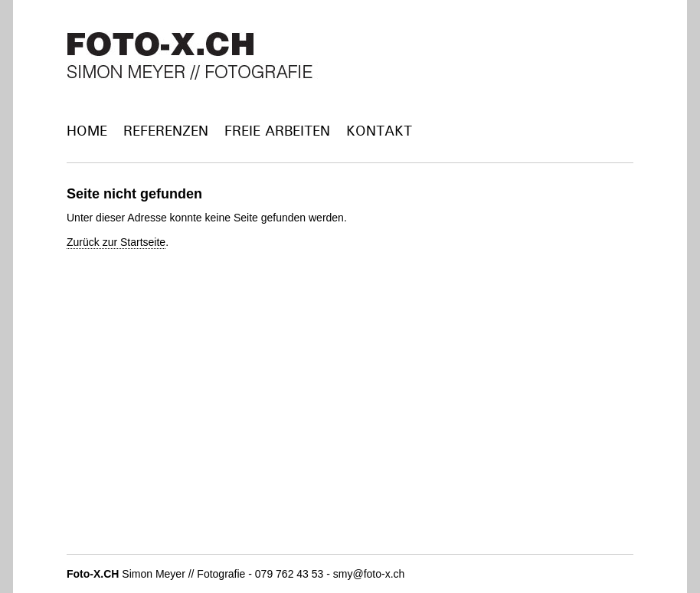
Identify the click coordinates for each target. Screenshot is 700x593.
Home (87, 131)
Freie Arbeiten (277, 131)
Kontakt (379, 131)
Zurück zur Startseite (116, 242)
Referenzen (166, 131)
